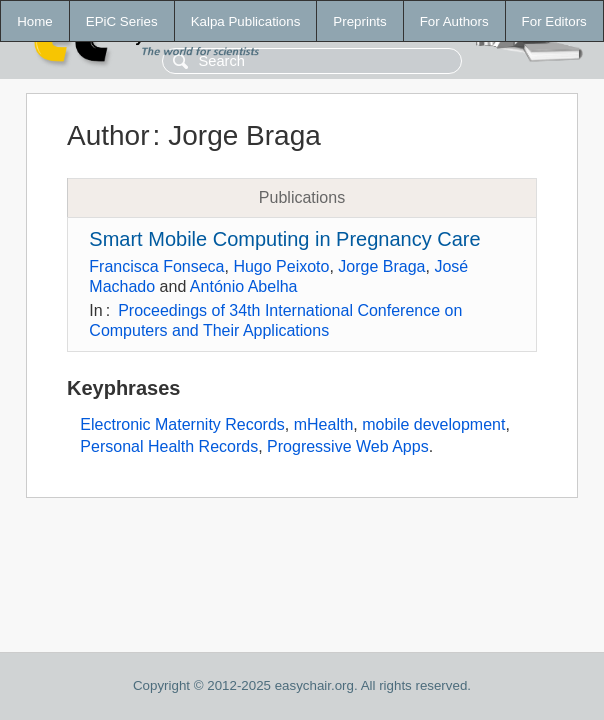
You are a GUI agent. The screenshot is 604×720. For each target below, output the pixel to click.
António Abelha (244, 286)
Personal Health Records (169, 446)
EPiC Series (122, 21)
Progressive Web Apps (348, 446)
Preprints (359, 21)
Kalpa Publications (246, 21)
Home (35, 21)
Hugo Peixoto (281, 266)
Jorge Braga (381, 266)
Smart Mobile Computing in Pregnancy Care (284, 239)
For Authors (454, 21)
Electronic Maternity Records (182, 424)
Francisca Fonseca (156, 266)
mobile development (433, 424)
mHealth (324, 424)
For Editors (554, 21)
